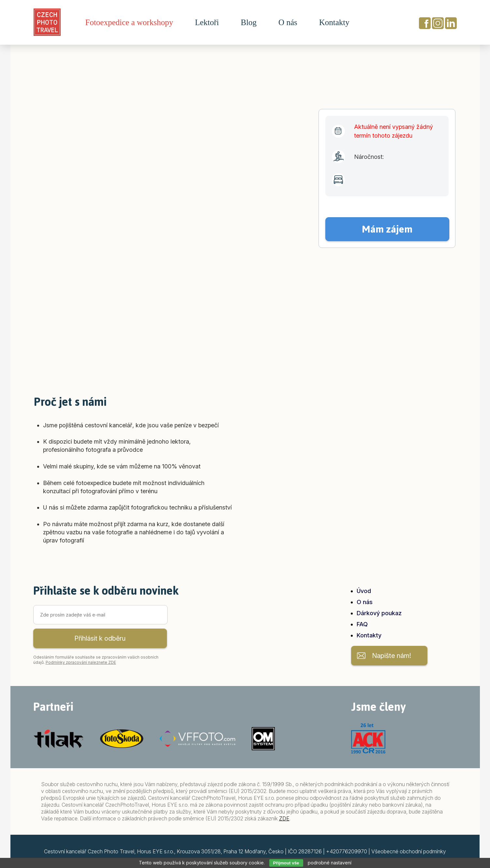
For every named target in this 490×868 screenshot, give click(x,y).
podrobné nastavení (330, 863)
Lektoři (207, 23)
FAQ (362, 624)
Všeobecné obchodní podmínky (409, 851)
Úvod (364, 591)
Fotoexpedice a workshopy (129, 23)
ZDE (284, 818)
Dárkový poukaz (379, 613)
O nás (288, 23)
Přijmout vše (286, 863)
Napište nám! (392, 656)
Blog (249, 23)
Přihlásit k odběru (100, 638)
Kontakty (334, 23)
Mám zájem (387, 229)
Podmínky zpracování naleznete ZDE (81, 662)
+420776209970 (347, 851)
